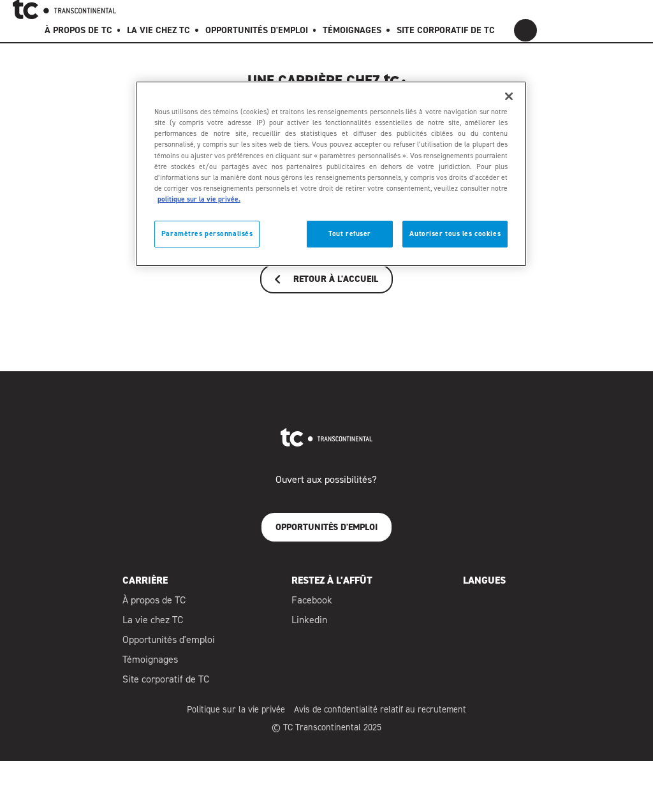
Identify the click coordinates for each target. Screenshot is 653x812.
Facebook (312, 606)
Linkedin (309, 625)
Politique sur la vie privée (236, 715)
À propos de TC (154, 606)
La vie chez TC (153, 626)
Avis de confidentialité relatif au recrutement (380, 715)
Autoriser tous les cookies (455, 234)
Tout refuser (350, 234)
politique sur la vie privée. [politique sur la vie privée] (199, 199)
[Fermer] (509, 96)
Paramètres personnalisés (207, 234)
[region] (331, 173)
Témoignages (150, 665)
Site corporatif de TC (166, 684)
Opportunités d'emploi (169, 646)
